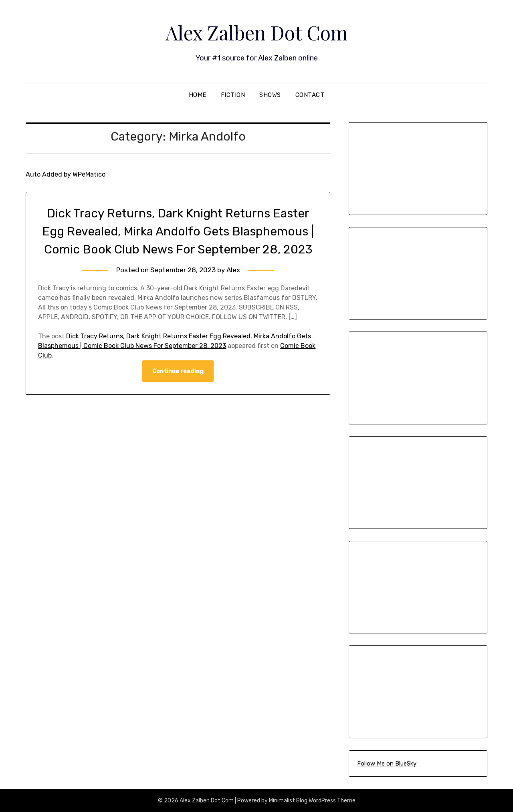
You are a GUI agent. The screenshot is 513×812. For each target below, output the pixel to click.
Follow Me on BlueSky (387, 764)
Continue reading (178, 371)
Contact (310, 95)
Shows (270, 95)
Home (198, 95)
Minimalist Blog (288, 801)
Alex (233, 270)
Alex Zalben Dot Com (256, 32)
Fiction (233, 95)
